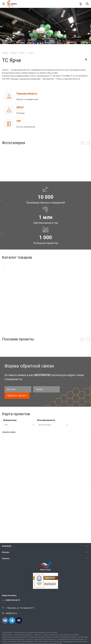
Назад (82, 143)
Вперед (88, 143)
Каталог (6, 552)
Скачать (6, 558)
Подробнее (35, 365)
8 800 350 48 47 (13, 600)
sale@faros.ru (11, 613)
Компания (7, 546)
